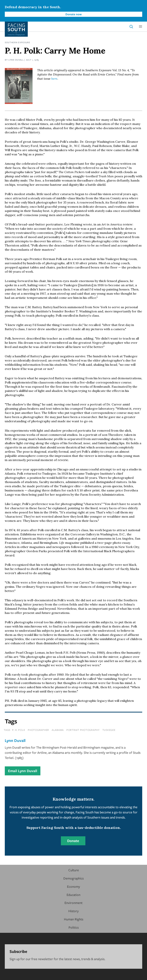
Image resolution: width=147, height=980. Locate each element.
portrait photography (83, 730)
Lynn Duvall (16, 60)
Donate (73, 841)
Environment (73, 903)
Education (73, 895)
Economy (73, 886)
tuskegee (109, 730)
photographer (38, 730)
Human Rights (74, 919)
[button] (140, 27)
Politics (74, 927)
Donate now (74, 14)
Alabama (58, 730)
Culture (74, 870)
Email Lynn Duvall (23, 771)
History (73, 911)
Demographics (73, 878)
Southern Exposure (18, 42)
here (54, 79)
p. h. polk (19, 730)
